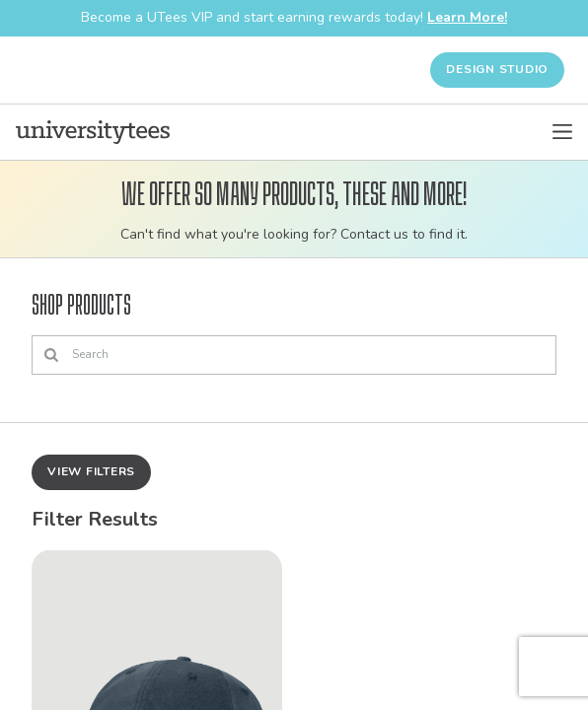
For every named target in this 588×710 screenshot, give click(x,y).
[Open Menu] (562, 97)
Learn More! (467, 17)
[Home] (93, 97)
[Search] (294, 319)
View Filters (91, 436)
